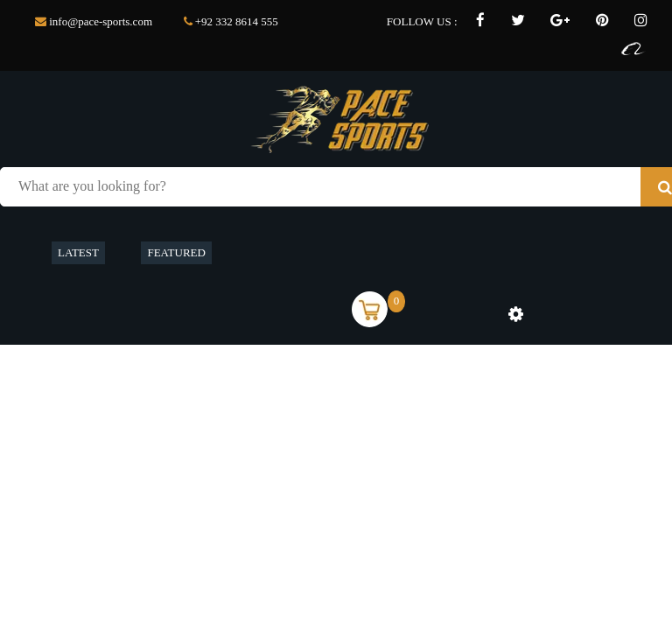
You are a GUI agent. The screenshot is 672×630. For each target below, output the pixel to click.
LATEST (78, 252)
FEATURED (176, 252)
